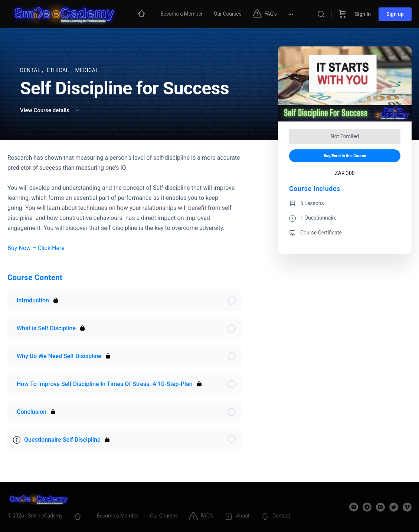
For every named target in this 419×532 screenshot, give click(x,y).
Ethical (59, 70)
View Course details (50, 110)
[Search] (321, 14)
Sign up (395, 14)
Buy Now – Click (30, 248)
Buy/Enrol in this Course (345, 156)
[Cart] (343, 14)
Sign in (363, 14)
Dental (31, 70)
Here (58, 248)
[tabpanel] (124, 203)
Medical (87, 70)
